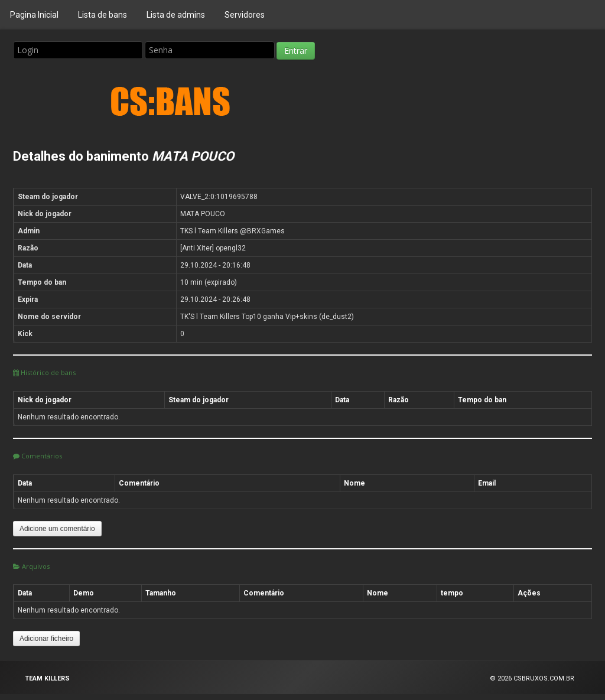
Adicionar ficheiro (46, 639)
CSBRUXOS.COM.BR (544, 678)
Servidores (245, 15)
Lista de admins (176, 15)
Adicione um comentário (57, 529)
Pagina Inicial (34, 15)
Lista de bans (103, 15)
